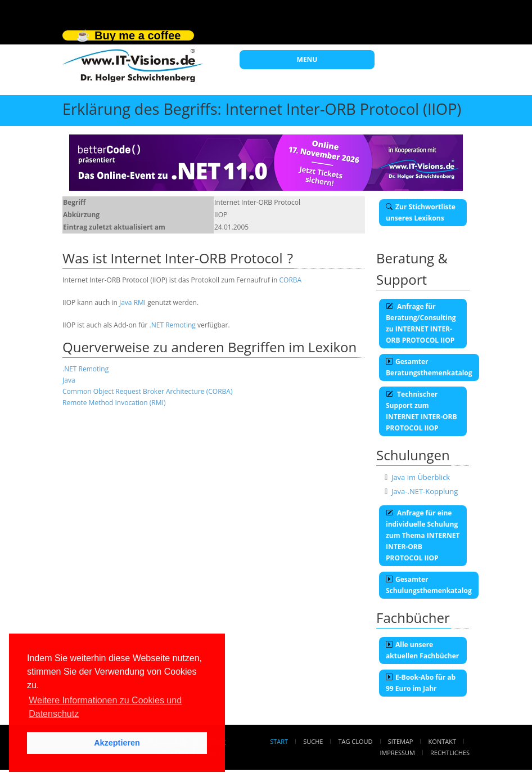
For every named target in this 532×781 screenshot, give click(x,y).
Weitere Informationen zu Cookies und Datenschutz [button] (105, 707)
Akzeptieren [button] (117, 743)
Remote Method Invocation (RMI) (114, 403)
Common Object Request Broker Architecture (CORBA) (147, 391)
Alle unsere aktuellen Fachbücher (422, 650)
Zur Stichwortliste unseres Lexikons (421, 212)
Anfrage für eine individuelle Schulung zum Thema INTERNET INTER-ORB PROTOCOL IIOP (423, 535)
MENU (307, 59)
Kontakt (442, 741)
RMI (140, 302)
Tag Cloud (356, 741)
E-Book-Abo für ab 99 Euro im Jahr (421, 683)
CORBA (291, 280)
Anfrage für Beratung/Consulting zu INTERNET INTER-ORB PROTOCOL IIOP (421, 323)
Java (126, 302)
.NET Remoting (173, 325)
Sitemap (401, 741)
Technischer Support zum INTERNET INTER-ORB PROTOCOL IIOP (421, 411)
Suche (313, 741)
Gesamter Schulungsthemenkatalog (429, 585)
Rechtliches (450, 753)
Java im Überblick (421, 477)
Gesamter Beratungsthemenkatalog (429, 367)
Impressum (397, 753)
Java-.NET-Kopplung (425, 491)
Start (279, 741)
